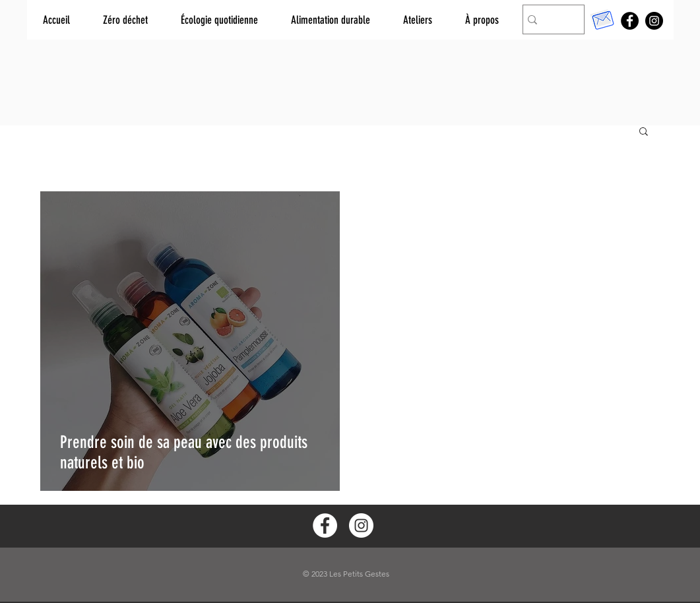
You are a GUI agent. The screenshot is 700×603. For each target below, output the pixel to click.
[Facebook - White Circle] (325, 525)
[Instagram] (654, 21)
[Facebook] (630, 21)
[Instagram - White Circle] (361, 525)
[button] (644, 132)
